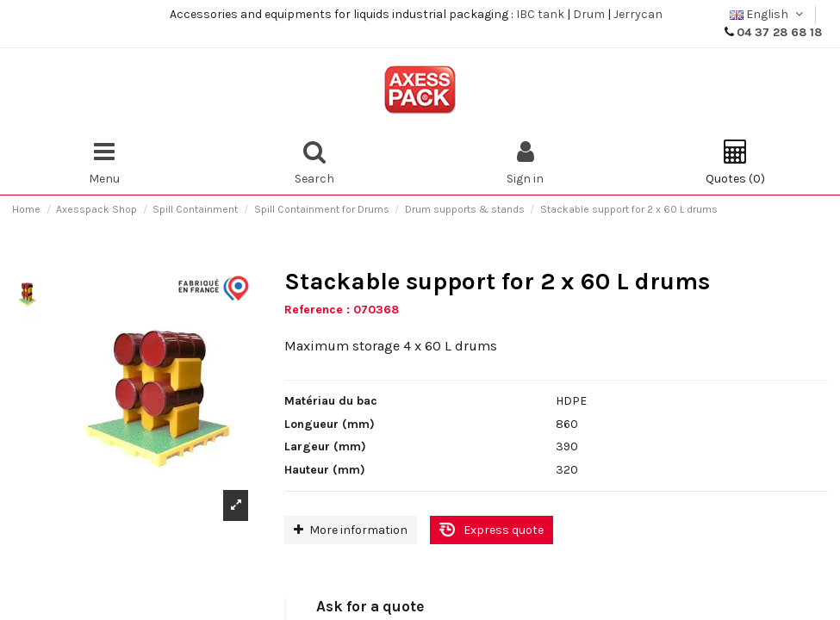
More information (351, 530)
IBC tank (540, 14)
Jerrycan (638, 14)
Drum (589, 14)
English (768, 14)
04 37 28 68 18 (779, 32)
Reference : (317, 310)
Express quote (504, 530)
